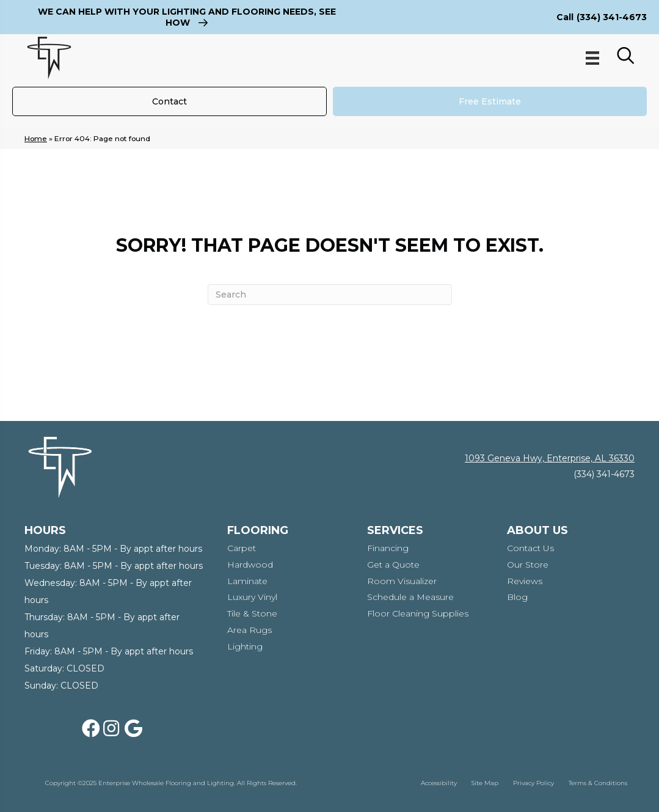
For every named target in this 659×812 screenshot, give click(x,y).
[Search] (330, 294)
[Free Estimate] (490, 101)
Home (36, 138)
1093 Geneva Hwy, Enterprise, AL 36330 (550, 458)
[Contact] (169, 101)
